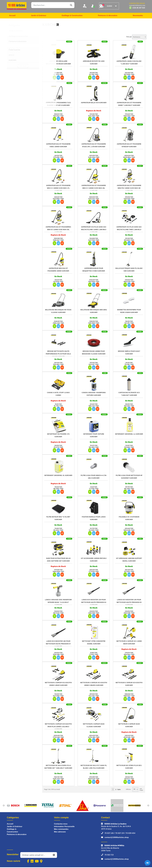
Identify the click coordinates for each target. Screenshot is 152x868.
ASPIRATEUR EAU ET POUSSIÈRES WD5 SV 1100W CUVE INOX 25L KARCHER (58, 230)
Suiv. (119, 790)
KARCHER (13, 61)
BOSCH (11, 56)
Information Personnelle (65, 827)
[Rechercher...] (53, 5)
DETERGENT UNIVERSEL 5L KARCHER (58, 476)
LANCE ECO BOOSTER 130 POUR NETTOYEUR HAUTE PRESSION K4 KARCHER (94, 603)
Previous (4, 806)
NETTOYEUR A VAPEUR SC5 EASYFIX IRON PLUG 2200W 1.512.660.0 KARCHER (58, 727)
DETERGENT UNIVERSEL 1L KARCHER (129, 435)
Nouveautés (137, 16)
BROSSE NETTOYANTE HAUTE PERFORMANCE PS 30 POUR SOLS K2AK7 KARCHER (58, 354)
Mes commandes (62, 830)
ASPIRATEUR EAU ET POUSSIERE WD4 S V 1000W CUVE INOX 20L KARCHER (94, 189)
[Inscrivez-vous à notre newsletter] (39, 856)
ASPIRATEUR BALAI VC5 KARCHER (94, 103)
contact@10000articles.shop (117, 838)
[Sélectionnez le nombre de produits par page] (135, 790)
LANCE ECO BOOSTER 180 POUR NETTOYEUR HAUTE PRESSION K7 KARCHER (58, 644)
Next (148, 806)
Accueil (13, 16)
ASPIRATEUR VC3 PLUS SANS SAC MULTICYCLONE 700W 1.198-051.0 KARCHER (129, 230)
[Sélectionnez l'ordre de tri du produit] (139, 37)
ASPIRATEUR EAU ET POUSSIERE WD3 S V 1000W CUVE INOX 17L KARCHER (58, 189)
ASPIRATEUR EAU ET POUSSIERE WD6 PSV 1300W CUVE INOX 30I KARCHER (129, 189)
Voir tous (23, 66)
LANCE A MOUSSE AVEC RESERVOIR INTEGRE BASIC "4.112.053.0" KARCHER (58, 603)
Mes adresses (60, 833)
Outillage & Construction (72, 16)
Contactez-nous (61, 824)
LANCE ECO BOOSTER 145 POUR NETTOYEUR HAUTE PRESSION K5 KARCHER (129, 603)
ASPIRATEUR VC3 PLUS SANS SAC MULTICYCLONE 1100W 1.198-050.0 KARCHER (94, 230)
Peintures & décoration (108, 16)
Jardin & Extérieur (38, 16)
